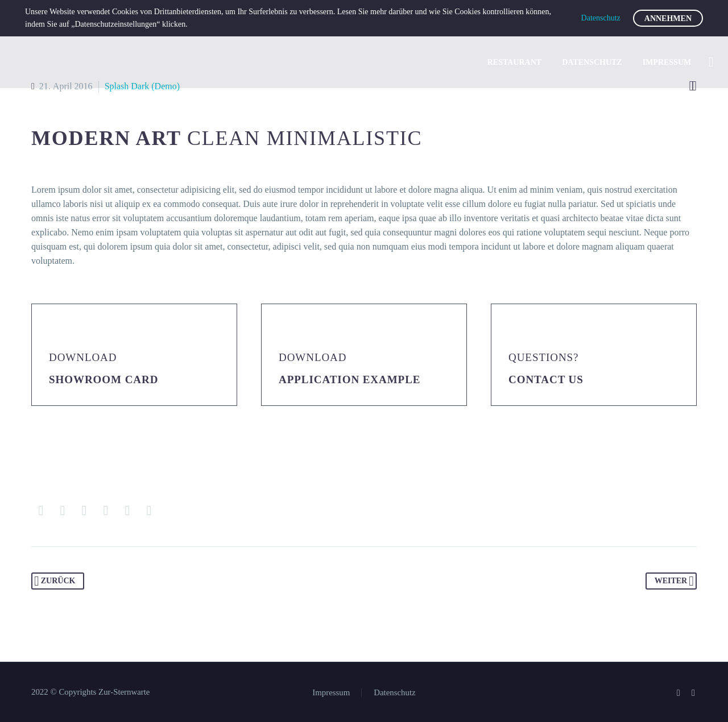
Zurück (55, 581)
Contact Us (546, 379)
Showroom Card (104, 379)
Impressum (667, 62)
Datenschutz (592, 62)
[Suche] (710, 62)
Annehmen (668, 18)
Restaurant (514, 62)
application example (349, 379)
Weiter (674, 581)
